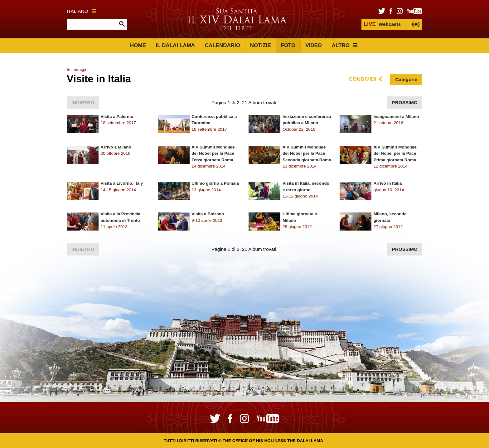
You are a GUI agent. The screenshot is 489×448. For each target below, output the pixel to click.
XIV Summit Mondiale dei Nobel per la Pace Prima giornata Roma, (396, 153)
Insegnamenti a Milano (396, 117)
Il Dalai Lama (175, 45)
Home (138, 45)
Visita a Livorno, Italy (122, 183)
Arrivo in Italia (388, 183)
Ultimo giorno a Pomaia (215, 183)
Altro (345, 45)
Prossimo (405, 102)
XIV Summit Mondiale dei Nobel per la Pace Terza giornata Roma (213, 153)
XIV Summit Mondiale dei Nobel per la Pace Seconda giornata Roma (307, 153)
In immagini (78, 69)
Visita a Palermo (117, 117)
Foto (288, 45)
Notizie (261, 45)
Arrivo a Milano (116, 147)
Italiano (81, 11)
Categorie (406, 79)
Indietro (83, 102)
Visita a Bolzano (208, 214)
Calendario (223, 45)
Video (314, 45)
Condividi (363, 79)
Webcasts (382, 24)
